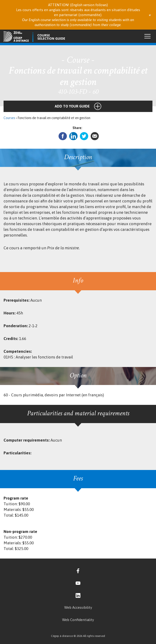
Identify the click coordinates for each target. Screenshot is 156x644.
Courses (9, 118)
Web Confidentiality (78, 620)
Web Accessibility (78, 607)
